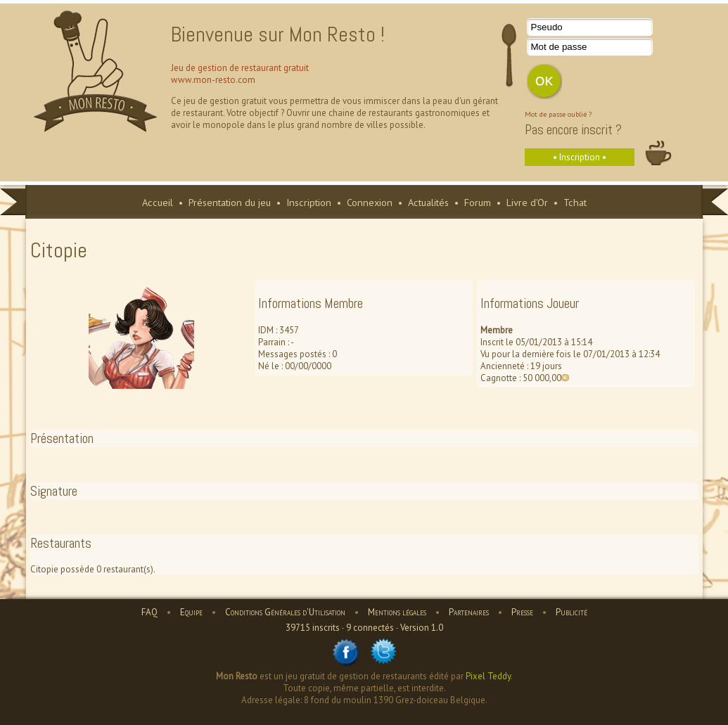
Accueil (158, 202)
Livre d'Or (527, 202)
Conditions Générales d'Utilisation (285, 612)
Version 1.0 (422, 628)
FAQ (149, 612)
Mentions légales (397, 612)
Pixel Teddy (488, 676)
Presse (522, 612)
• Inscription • (580, 157)
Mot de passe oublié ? (558, 114)
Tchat (575, 202)
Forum (478, 202)
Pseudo (547, 27)
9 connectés (370, 628)
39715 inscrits (313, 628)
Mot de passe (559, 47)
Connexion (370, 202)
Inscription (309, 202)
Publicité (571, 612)
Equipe (191, 612)
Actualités (428, 202)
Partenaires (469, 612)
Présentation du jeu (230, 202)
